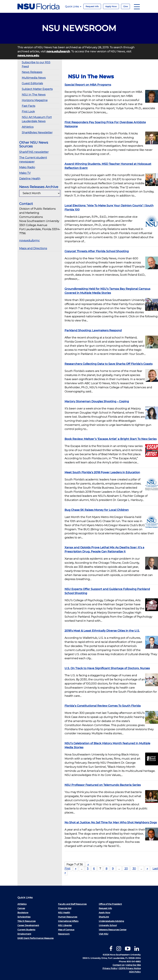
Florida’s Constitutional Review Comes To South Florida (103, 706)
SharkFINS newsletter (34, 152)
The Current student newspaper (33, 160)
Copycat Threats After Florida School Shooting (97, 251)
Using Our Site (133, 965)
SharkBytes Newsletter (37, 132)
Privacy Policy (110, 968)
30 (134, 869)
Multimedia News (34, 78)
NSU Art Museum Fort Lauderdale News (37, 119)
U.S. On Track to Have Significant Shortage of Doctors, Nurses (107, 668)
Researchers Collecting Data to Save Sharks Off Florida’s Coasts (109, 364)
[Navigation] (137, 6)
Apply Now (111, 6)
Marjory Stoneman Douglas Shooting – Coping (97, 401)
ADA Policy (135, 972)
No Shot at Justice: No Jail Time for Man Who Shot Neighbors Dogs (111, 822)
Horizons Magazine (35, 100)
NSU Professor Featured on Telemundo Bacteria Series (103, 785)
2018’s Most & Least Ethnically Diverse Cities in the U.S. (102, 631)
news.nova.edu (28, 56)
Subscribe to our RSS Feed (36, 64)
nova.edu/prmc (29, 240)
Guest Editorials (32, 83)
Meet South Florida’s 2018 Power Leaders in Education (102, 472)
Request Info (92, 6)
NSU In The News (34, 95)
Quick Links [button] (73, 6)
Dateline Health (30, 179)
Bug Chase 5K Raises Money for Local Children (97, 510)
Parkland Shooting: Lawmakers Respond (93, 330)
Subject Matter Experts (37, 89)
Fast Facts (29, 106)
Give (125, 6)
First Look (28, 111)
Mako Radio (27, 167)
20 (126, 869)
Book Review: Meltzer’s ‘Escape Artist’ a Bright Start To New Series (111, 439)
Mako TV (25, 173)
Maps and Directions (33, 248)
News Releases (32, 72)
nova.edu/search (58, 51)
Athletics (28, 127)
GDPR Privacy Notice (130, 968)
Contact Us (118, 965)
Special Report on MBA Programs (88, 85)
